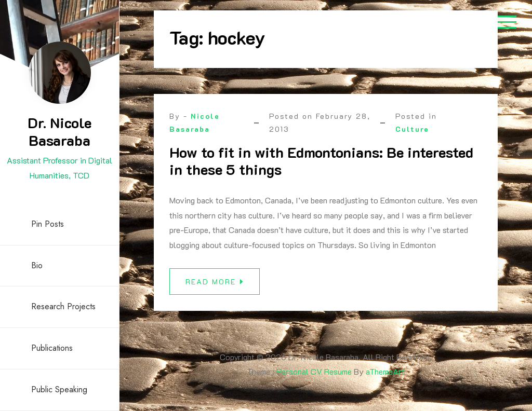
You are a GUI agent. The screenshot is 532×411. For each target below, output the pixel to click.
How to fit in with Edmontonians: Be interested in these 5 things (321, 161)
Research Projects (63, 306)
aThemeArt (385, 371)
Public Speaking (59, 389)
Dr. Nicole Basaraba (59, 131)
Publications (52, 348)
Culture (412, 129)
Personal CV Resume (314, 371)
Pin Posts (48, 224)
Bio (37, 265)
